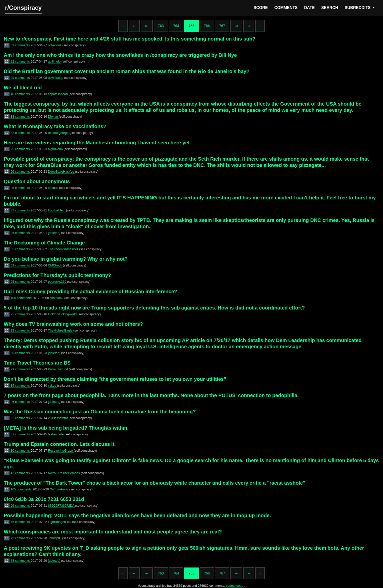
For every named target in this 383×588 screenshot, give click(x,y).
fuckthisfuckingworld (63, 314)
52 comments (20, 418)
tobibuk (54, 188)
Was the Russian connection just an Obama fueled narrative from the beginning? (100, 412)
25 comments (20, 149)
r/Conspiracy (23, 8)
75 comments (20, 314)
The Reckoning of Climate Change (44, 243)
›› (249, 26)
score (261, 8)
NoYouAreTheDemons (64, 473)
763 (161, 26)
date (309, 8)
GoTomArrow (59, 489)
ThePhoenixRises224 (64, 249)
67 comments (20, 434)
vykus (52, 385)
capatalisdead (58, 94)
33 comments (20, 45)
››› (236, 26)
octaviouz (55, 45)
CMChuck (55, 265)
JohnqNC (55, 538)
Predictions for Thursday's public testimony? (57, 275)
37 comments (20, 210)
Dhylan (53, 116)
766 (207, 26)
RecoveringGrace (61, 451)
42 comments (20, 133)
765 (191, 26)
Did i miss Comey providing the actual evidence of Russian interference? (90, 291)
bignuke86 (56, 149)
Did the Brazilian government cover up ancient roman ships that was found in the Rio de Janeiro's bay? (127, 71)
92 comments (20, 61)
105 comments (21, 298)
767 (222, 26)
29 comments (20, 78)
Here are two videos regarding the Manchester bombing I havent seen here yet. (97, 143)
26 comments (20, 402)
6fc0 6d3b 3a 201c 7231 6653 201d (44, 499)
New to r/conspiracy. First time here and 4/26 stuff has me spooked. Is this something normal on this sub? (130, 39)
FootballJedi (57, 210)
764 (176, 26)
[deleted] (55, 233)
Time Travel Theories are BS (37, 363)
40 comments (20, 94)
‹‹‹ (147, 26)
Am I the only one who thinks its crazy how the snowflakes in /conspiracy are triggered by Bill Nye (120, 55)
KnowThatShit (58, 369)
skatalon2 (57, 298)
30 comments (20, 353)
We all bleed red (23, 88)
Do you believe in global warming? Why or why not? (66, 259)
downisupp (56, 78)
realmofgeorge (59, 133)
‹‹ (134, 26)
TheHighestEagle (61, 330)
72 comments (20, 538)
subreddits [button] (358, 8)
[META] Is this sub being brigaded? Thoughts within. (66, 428)
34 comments (20, 385)
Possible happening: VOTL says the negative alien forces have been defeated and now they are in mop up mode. (137, 515)
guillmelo (55, 61)
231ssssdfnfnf (58, 418)
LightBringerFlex (60, 522)
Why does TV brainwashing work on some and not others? (73, 324)
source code (235, 586)
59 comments (20, 265)
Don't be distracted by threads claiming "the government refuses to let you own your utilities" (115, 379)
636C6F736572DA (62, 506)
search (330, 8)
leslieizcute (56, 434)
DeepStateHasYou (61, 172)
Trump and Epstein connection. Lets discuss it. (60, 444)
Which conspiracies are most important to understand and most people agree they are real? (113, 532)
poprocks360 (58, 282)
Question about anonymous (37, 181)
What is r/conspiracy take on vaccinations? (55, 126)
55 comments (20, 249)
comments (286, 8)
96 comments (20, 172)
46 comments (20, 522)
